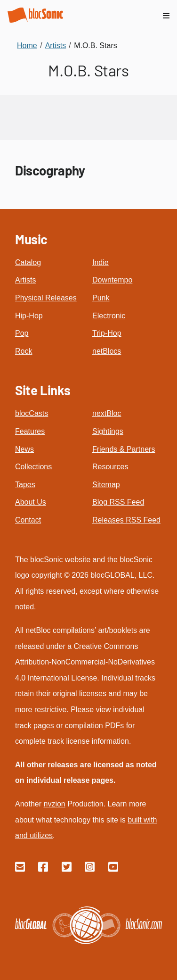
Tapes (25, 485)
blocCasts (32, 413)
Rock (24, 351)
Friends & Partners (124, 449)
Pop (22, 333)
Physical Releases (46, 298)
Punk (101, 298)
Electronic (109, 316)
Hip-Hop (29, 316)
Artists (25, 280)
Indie (101, 262)
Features (30, 431)
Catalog (28, 262)
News (24, 449)
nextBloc (107, 413)
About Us (31, 502)
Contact (28, 520)
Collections (33, 467)
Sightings (108, 431)
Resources (110, 467)
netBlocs (107, 351)
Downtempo (112, 280)
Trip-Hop (107, 333)
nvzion (54, 804)
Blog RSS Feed (118, 502)
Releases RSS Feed (126, 520)
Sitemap (106, 485)
